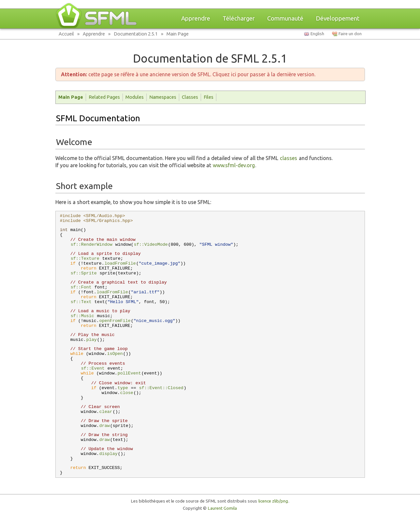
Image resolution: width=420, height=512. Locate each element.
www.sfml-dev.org (234, 165)
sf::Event (93, 368)
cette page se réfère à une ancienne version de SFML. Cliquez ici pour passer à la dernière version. (188, 74)
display (109, 454)
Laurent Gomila (222, 508)
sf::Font (81, 287)
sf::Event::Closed (161, 388)
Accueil (66, 34)
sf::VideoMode (151, 245)
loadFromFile (120, 263)
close (127, 393)
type (123, 388)
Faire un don (350, 34)
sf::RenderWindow (92, 245)
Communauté (285, 18)
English (317, 34)
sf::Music (82, 316)
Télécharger (239, 18)
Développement (338, 18)
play (92, 340)
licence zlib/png (273, 501)
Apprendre (196, 18)
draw (105, 426)
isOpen (115, 354)
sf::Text (81, 302)
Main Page (178, 34)
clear (106, 412)
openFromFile (115, 321)
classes (289, 158)
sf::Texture (85, 259)
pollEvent (129, 373)
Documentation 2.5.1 (136, 34)
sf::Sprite (84, 273)
